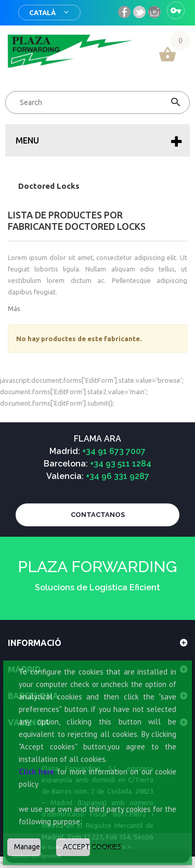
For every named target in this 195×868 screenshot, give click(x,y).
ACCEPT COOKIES (76, 847)
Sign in (176, 10)
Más (14, 308)
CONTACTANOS (98, 515)
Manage (27, 847)
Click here (36, 772)
